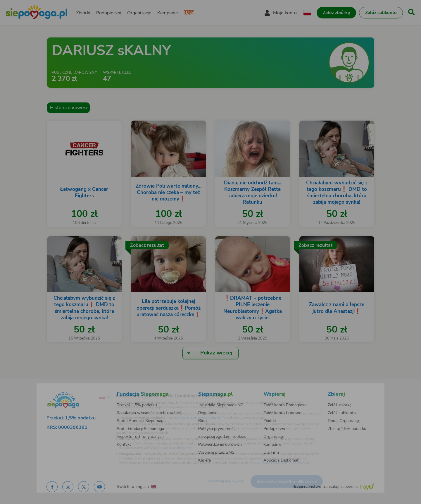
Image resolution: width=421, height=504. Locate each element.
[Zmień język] (82, 388)
